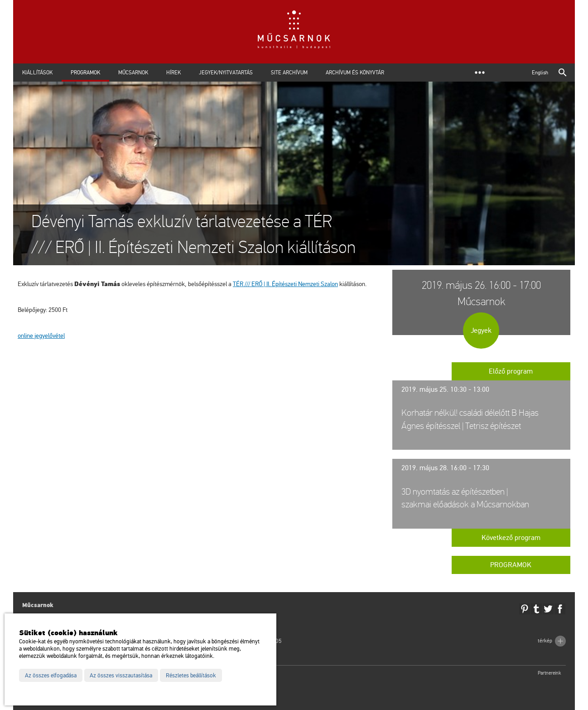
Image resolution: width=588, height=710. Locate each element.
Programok (85, 73)
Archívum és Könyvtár (355, 73)
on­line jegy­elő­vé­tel (41, 336)
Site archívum (289, 73)
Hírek (174, 73)
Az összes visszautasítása (121, 676)
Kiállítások (37, 73)
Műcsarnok (133, 73)
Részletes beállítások (191, 676)
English (540, 73)
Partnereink (549, 673)
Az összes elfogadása (51, 676)
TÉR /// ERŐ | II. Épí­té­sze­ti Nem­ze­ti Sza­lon (285, 284)
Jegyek (481, 331)
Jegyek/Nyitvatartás (226, 73)
